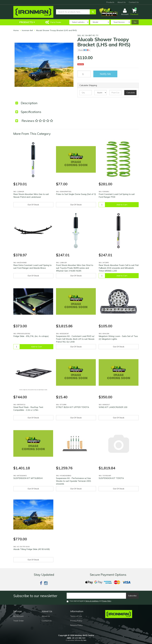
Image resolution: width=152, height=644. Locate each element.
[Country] (101, 93)
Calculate (131, 93)
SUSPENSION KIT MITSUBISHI (28, 478)
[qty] (86, 93)
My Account (18, 616)
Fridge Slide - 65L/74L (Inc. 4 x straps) (31, 336)
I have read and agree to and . (89, 601)
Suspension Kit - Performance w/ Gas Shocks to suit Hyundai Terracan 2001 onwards (74, 481)
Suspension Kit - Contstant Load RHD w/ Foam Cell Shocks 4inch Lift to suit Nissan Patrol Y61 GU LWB (75, 339)
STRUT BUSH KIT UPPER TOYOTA (73, 407)
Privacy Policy (107, 601)
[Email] (96, 596)
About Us (122, 2)
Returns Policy (76, 625)
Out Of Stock (33, 205)
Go (135, 22)
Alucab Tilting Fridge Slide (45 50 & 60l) (32, 549)
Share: (84, 50)
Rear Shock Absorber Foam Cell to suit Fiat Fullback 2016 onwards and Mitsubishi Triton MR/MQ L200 (119, 268)
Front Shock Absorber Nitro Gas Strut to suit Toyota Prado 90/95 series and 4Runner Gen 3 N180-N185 (75, 268)
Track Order (19, 621)
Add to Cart (122, 205)
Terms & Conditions (92, 601)
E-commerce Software (73, 640)
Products (110, 2)
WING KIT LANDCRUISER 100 (113, 407)
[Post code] (115, 93)
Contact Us (134, 2)
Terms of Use (76, 616)
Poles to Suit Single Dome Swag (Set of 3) (76, 194)
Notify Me (105, 74)
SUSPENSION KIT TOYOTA (111, 478)
